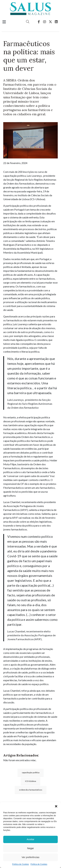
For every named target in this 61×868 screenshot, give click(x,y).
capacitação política (31, 772)
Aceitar (30, 839)
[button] (56, 806)
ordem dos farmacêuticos (31, 790)
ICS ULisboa (30, 781)
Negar (30, 848)
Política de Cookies (21, 864)
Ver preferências (30, 857)
